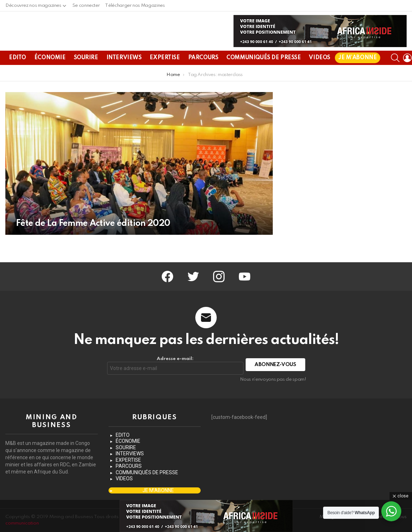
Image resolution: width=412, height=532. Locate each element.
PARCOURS (203, 75)
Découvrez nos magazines (33, 7)
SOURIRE (86, 75)
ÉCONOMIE (50, 75)
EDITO (17, 75)
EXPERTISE (165, 75)
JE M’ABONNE (358, 75)
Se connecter (86, 6)
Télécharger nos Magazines (135, 6)
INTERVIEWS (124, 75)
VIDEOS (319, 75)
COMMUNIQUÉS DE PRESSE (263, 75)
